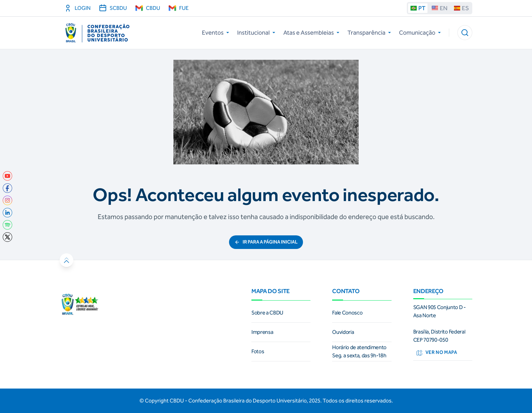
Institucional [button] (256, 33)
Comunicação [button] (420, 33)
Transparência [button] (369, 33)
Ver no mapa (437, 353)
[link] (7, 176)
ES (461, 8)
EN (440, 8)
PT (418, 8)
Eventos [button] (215, 33)
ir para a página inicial (266, 242)
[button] (465, 33)
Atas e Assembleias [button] (311, 33)
